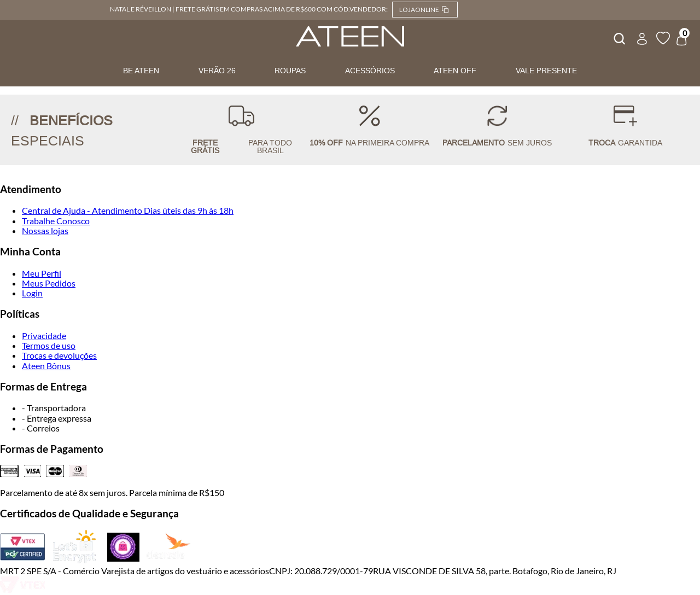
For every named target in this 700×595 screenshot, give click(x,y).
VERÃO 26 (217, 71)
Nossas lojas (45, 231)
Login (32, 293)
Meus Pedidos (49, 283)
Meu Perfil (42, 273)
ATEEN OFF (455, 71)
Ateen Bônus (46, 366)
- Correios (41, 428)
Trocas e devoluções (59, 355)
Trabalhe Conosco (56, 221)
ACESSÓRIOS (370, 71)
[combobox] (619, 37)
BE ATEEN (141, 71)
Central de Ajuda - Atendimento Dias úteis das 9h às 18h (128, 210)
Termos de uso (49, 345)
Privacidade (44, 336)
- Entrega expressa (57, 418)
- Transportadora (54, 408)
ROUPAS (290, 71)
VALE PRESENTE (546, 71)
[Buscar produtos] (619, 37)
